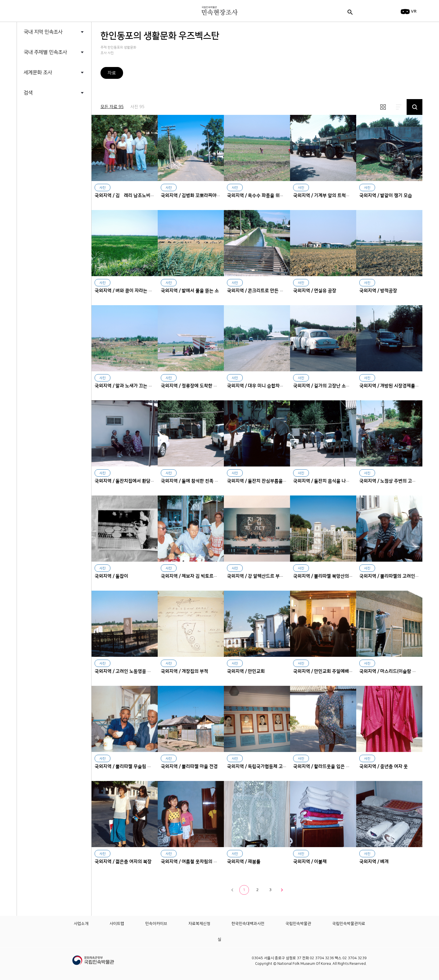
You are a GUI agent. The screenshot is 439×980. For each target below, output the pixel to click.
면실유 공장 (323, 243)
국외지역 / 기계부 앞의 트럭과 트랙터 (328, 196)
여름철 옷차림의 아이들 (191, 814)
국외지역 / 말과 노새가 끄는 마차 (126, 386)
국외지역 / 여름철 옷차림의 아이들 (193, 862)
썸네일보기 (383, 107)
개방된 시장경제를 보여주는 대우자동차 (389, 338)
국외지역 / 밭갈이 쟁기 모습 (386, 196)
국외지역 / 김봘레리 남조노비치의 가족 (132, 196)
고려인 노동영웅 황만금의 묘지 (125, 624)
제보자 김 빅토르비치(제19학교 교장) (191, 529)
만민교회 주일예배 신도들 (323, 624)
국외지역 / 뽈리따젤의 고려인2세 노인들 (398, 576)
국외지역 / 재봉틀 (244, 862)
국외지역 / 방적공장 (378, 291)
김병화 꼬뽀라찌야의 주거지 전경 (191, 148)
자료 (112, 73)
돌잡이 (125, 529)
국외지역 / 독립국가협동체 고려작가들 (263, 767)
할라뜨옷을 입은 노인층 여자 (323, 719)
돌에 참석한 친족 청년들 (191, 433)
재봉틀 (257, 814)
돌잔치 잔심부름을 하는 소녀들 (257, 433)
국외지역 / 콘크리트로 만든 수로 (258, 291)
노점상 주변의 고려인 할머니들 (389, 433)
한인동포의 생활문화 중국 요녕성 (64, 176)
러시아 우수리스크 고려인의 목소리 (64, 110)
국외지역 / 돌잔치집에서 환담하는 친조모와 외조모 (143, 481)
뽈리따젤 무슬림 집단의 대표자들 (125, 719)
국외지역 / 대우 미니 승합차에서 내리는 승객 (269, 386)
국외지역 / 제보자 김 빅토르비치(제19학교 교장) (207, 576)
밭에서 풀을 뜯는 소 (191, 243)
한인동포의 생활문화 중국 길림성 (64, 165)
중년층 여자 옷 (389, 719)
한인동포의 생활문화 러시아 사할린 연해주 (64, 132)
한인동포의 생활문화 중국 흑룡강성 (64, 187)
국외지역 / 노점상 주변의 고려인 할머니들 (399, 481)
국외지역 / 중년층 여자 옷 (384, 767)
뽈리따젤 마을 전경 (191, 719)
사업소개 (81, 924)
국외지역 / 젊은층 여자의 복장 (123, 862)
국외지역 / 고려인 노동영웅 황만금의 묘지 (134, 671)
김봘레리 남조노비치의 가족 (125, 148)
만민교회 (257, 624)
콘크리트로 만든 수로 (257, 243)
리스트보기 (399, 107)
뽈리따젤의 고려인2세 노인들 (389, 529)
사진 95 (137, 107)
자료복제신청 (199, 924)
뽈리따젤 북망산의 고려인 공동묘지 (323, 529)
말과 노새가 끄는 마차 (125, 338)
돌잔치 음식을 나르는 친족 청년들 (323, 433)
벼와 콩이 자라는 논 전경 (125, 243)
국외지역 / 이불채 (310, 862)
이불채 (323, 814)
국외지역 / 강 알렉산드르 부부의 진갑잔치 (267, 576)
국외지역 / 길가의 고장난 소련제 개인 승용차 (335, 386)
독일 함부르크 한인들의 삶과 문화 (64, 99)
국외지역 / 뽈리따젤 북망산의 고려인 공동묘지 (337, 576)
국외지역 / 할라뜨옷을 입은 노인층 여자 (331, 767)
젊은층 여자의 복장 (125, 814)
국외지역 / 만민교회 (246, 671)
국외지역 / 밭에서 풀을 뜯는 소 (190, 291)
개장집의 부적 (191, 624)
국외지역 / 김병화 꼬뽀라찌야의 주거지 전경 (202, 196)
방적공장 (389, 243)
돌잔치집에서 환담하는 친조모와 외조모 (125, 433)
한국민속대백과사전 (248, 924)
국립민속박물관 (298, 924)
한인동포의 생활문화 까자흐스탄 (63, 121)
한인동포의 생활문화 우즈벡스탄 (63, 154)
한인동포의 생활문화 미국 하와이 (64, 143)
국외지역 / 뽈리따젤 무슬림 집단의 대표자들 (136, 767)
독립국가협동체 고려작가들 (257, 719)
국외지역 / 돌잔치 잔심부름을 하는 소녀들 (267, 481)
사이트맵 (117, 924)
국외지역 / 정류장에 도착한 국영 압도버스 (200, 386)
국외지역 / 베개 (374, 862)
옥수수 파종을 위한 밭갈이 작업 (257, 148)
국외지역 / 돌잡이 (111, 576)
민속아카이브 (156, 924)
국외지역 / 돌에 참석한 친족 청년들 (194, 481)
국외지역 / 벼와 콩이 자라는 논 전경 (128, 291)
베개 (389, 814)
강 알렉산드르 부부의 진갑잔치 (257, 529)
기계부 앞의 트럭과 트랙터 (323, 148)
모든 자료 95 (112, 107)
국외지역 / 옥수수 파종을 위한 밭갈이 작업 (267, 196)
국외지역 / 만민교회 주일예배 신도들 (328, 671)
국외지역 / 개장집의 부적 (184, 671)
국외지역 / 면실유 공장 (315, 291)
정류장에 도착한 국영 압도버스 (191, 338)
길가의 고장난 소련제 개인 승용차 (323, 338)
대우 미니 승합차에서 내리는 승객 (257, 338)
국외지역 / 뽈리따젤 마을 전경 (189, 767)
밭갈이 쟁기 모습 (389, 148)
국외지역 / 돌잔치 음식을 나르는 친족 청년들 (335, 481)
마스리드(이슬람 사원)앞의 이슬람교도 (389, 624)
